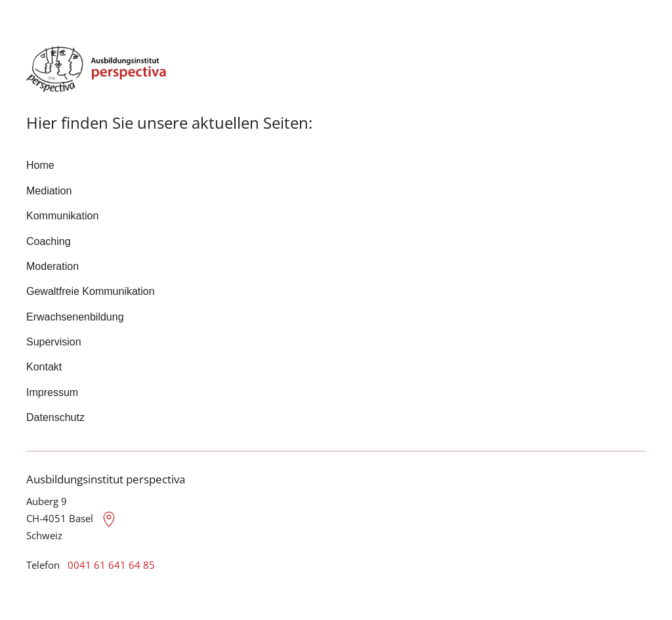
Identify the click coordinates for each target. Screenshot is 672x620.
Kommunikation (62, 216)
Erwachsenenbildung (75, 317)
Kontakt (44, 367)
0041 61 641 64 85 (111, 565)
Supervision (54, 342)
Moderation (52, 266)
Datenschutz (55, 417)
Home (40, 165)
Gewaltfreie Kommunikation (91, 291)
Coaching (49, 241)
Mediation (49, 191)
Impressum (52, 392)
